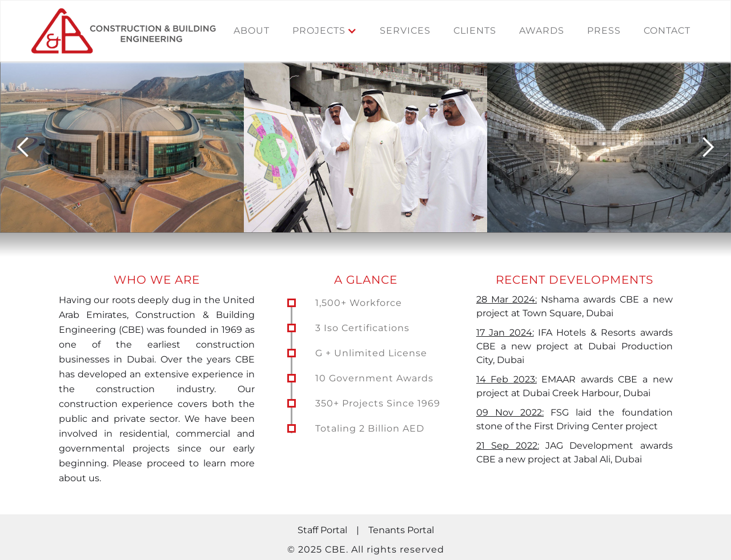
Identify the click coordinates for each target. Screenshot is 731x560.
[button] (325, 31)
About (252, 31)
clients (475, 31)
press (604, 31)
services (405, 31)
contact (667, 31)
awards (542, 31)
